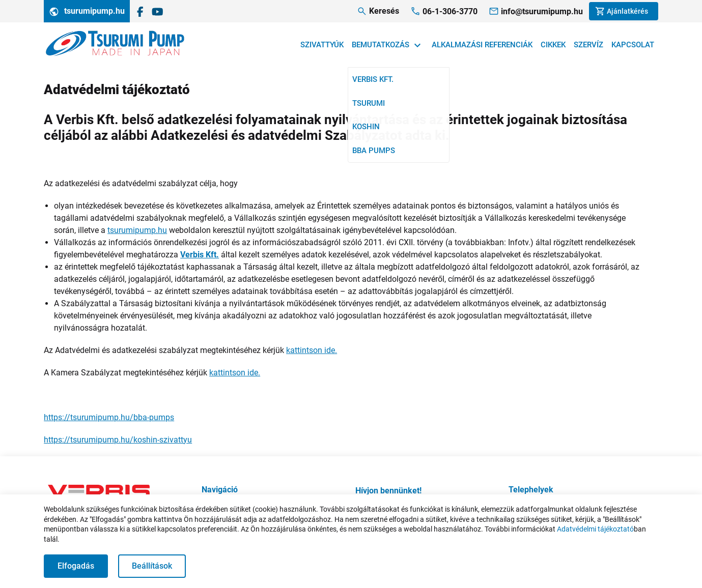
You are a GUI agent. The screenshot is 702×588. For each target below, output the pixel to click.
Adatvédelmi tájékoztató (595, 529)
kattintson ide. (312, 350)
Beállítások (152, 566)
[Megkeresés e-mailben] (536, 11)
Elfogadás (76, 566)
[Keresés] (378, 11)
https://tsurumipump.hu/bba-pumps (109, 417)
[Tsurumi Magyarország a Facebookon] (140, 11)
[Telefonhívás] (444, 11)
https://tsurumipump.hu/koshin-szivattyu (118, 440)
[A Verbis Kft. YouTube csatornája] (158, 11)
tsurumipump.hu (87, 11)
